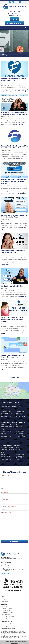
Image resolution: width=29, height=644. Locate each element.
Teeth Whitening (6, 614)
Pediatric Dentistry (6, 623)
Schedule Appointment (15, 23)
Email (5, 493)
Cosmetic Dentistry (6, 611)
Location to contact (9, 507)
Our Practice (5, 598)
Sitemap (24, 642)
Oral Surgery (5, 618)
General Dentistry (6, 607)
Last (2, 488)
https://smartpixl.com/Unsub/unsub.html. (11, 638)
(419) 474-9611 (12, 11)
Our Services (5, 600)
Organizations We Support (8, 629)
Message (6, 513)
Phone (5, 500)
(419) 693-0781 (12, 15)
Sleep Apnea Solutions (8, 612)
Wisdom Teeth (5, 627)
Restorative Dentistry (7, 609)
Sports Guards (5, 625)
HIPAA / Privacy (14, 643)
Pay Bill (15, 19)
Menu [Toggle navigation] (26, 28)
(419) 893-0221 (12, 13)
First (2, 481)
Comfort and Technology (8, 616)
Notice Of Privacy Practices (9, 602)
